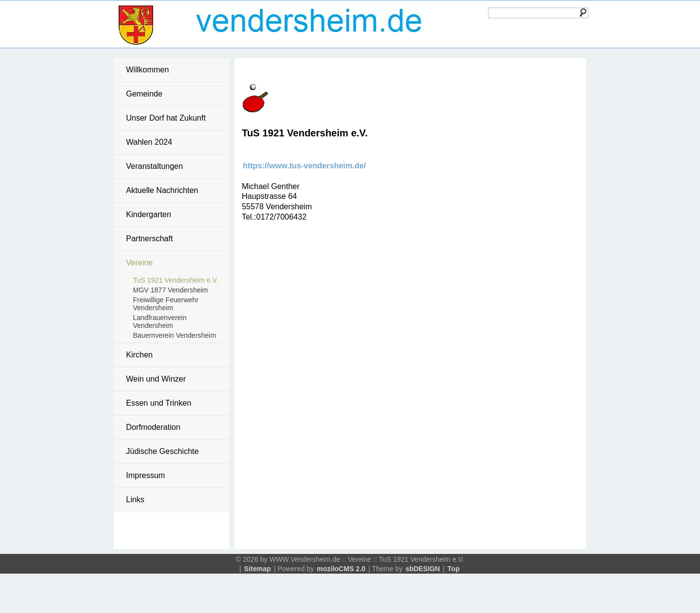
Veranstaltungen (155, 166)
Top (454, 569)
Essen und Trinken (159, 403)
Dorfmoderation (153, 427)
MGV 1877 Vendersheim (171, 290)
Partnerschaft (149, 239)
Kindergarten (149, 214)
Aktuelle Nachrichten (162, 190)
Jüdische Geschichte (162, 451)
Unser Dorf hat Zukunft (166, 118)
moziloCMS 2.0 (341, 569)
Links (135, 500)
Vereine (139, 263)
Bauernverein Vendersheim (175, 335)
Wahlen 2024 (149, 142)
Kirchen (139, 355)
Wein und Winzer (156, 379)
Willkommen (147, 70)
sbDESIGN (423, 569)
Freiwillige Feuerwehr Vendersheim (166, 304)
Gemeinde (144, 94)
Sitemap (257, 569)
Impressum (145, 475)
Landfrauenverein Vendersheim (160, 322)
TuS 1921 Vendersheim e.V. (175, 280)
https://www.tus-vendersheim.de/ (304, 166)
